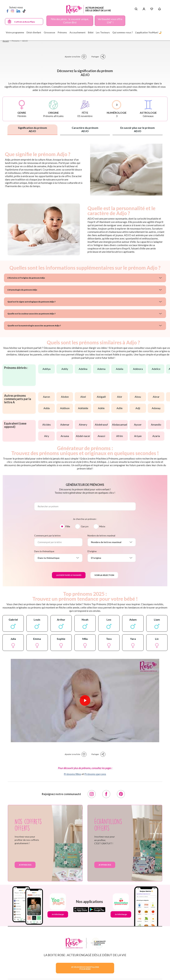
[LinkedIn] (18, 11)
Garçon (85, 526)
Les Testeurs (103, 32)
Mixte (102, 526)
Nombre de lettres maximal (101, 535)
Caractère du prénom (85, 129)
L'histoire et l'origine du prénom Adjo (26, 278)
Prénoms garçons (95, 774)
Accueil (6, 41)
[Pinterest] (121, 794)
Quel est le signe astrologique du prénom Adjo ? (31, 302)
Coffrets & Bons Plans (25, 22)
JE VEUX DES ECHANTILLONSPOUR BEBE (85, 968)
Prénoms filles (73, 774)
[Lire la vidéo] (85, 700)
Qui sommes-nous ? (123, 32)
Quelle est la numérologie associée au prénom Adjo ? (34, 326)
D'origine (92, 551)
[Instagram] (12, 11)
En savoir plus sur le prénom (138, 129)
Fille (68, 526)
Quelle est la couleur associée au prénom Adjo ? (31, 314)
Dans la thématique (44, 551)
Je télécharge (58, 914)
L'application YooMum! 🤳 (149, 32)
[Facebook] (7, 11)
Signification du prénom (32, 129)
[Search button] (136, 9)
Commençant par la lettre (47, 535)
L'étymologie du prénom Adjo (22, 290)
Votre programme (15, 32)
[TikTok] (24, 11)
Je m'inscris (25, 865)
